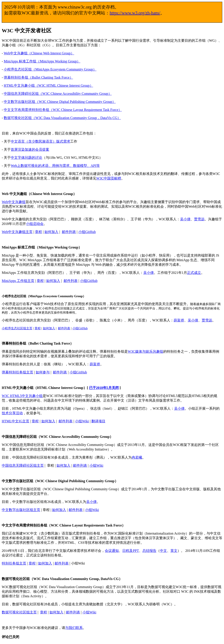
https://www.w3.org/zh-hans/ (135, 13)
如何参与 (43, 372)
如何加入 (51, 232)
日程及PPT (131, 551)
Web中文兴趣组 (14, 202)
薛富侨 (179, 320)
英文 (174, 551)
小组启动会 (35, 224)
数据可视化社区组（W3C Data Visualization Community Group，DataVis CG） (62, 118)
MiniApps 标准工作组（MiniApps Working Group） (42, 61)
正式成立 (194, 273)
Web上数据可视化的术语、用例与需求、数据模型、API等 (55, 166)
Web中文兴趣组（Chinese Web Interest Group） (39, 53)
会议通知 (112, 551)
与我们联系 (74, 628)
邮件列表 (69, 232)
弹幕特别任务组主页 (17, 372)
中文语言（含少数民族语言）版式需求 (40, 141)
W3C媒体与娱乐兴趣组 (145, 351)
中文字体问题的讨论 (26, 158)
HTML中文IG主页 (16, 421)
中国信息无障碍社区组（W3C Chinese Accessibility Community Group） (58, 94)
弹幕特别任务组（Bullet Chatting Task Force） (38, 77)
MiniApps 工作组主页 (18, 281)
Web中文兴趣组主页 (17, 232)
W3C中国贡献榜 (109, 178)
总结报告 (149, 551)
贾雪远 (199, 219)
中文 (163, 551)
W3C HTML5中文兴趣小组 (22, 396)
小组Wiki (82, 421)
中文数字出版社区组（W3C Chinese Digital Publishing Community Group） (60, 102)
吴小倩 (185, 219)
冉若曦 (137, 457)
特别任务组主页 (14, 563)
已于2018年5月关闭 (104, 388)
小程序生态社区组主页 (17, 328)
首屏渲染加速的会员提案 (30, 149)
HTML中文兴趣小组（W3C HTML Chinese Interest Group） (48, 85)
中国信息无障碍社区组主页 (23, 465)
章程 (38, 232)
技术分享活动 (12, 413)
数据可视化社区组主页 (19, 612)
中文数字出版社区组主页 (21, 510)
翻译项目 (98, 421)
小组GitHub (87, 232)
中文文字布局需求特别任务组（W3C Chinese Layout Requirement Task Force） (63, 110)
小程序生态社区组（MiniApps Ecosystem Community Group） (50, 69)
